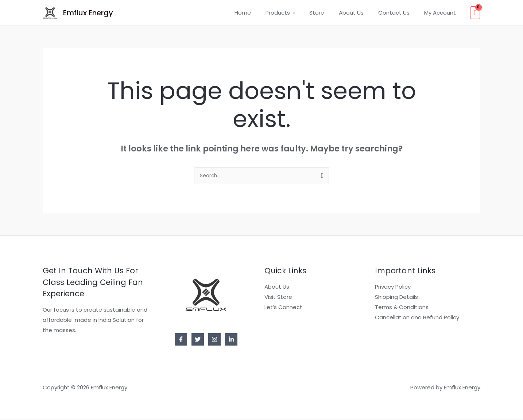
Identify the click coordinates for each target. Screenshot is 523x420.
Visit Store (278, 298)
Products (294, 13)
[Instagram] (214, 340)
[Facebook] (181, 340)
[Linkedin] (231, 340)
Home (263, 13)
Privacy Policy (393, 288)
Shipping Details (396, 298)
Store (330, 13)
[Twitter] (198, 340)
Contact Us (399, 13)
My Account (442, 13)
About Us (360, 13)
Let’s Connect (283, 308)
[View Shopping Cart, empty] (475, 13)
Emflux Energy (88, 13)
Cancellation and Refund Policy (417, 318)
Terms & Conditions (402, 308)
